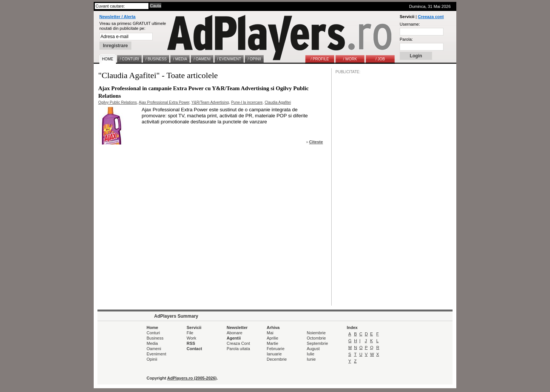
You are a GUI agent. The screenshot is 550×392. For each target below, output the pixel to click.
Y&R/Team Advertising (210, 102)
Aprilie (273, 338)
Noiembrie (316, 333)
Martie (273, 343)
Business (155, 338)
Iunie (311, 359)
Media (152, 343)
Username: (410, 24)
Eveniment (156, 354)
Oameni (154, 349)
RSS (191, 343)
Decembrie (277, 359)
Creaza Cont (238, 343)
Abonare (235, 333)
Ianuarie (274, 354)
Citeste (316, 142)
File (190, 333)
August (313, 349)
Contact (194, 349)
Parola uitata (238, 349)
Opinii (152, 359)
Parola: (406, 39)
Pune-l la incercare (247, 102)
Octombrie (316, 338)
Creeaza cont (431, 17)
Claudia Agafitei (278, 102)
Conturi (153, 333)
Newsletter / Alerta (117, 17)
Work (191, 338)
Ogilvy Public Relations (117, 102)
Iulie (311, 354)
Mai (270, 333)
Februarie (276, 349)
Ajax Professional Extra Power (164, 102)
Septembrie (317, 343)
